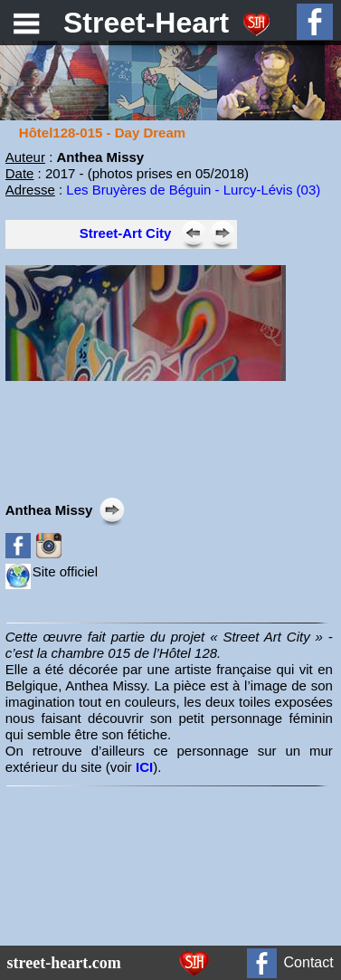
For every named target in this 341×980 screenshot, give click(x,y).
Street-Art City (126, 233)
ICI (144, 767)
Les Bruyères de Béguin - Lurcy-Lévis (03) (193, 190)
